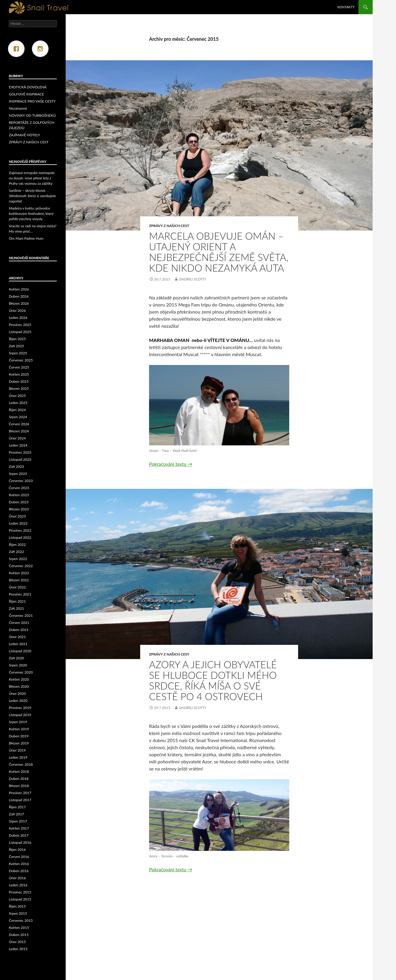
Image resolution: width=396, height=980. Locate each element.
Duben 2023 (19, 502)
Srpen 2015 (18, 913)
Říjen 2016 (17, 850)
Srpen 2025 (18, 353)
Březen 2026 (19, 303)
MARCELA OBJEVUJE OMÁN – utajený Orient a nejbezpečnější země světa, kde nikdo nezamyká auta (219, 252)
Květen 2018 (19, 771)
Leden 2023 (18, 523)
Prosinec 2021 (20, 594)
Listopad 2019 (20, 715)
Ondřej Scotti (192, 279)
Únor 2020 (17, 693)
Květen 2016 (19, 864)
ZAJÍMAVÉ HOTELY (24, 135)
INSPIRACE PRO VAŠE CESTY (32, 101)
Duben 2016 (19, 871)
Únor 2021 (17, 637)
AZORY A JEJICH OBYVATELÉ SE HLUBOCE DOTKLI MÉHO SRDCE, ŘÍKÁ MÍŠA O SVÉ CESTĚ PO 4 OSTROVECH (213, 680)
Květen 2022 (19, 573)
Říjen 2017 (17, 807)
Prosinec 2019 (20, 708)
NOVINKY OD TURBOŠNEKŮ (32, 115)
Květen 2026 (19, 289)
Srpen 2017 (18, 821)
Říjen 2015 (17, 906)
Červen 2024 (19, 424)
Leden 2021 (18, 644)
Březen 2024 (19, 431)
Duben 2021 (19, 630)
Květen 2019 (19, 729)
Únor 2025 (17, 396)
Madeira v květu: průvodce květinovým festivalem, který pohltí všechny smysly (31, 214)
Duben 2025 (19, 381)
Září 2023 (16, 467)
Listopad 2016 (20, 842)
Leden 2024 (18, 445)
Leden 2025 (18, 403)
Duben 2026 (19, 296)
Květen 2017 (19, 828)
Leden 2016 (18, 885)
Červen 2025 (19, 367)
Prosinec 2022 (20, 530)
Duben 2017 (19, 835)
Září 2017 (16, 814)
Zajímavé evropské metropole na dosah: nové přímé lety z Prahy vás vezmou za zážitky (32, 178)
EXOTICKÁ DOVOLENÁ (28, 87)
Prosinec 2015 (20, 892)
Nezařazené (18, 108)
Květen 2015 (19, 928)
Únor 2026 (17, 310)
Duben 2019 (19, 736)
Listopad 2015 (20, 899)
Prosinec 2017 (20, 793)
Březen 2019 (19, 743)
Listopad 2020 (20, 651)
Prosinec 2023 (20, 452)
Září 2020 (16, 658)
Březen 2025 (19, 388)
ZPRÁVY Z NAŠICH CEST (169, 226)
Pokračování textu (171, 464)
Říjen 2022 (17, 545)
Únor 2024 (17, 438)
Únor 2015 (17, 942)
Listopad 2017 (20, 800)
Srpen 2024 (18, 417)
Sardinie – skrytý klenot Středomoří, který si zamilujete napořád (32, 196)
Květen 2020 (19, 679)
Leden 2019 (18, 757)
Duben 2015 (19, 935)
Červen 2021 (19, 623)
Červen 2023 (19, 488)
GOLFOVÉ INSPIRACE (26, 94)
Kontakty (346, 7)
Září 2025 (16, 346)
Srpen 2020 (18, 665)
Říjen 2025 (17, 339)
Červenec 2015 (21, 920)
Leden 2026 (18, 318)
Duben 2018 (19, 779)
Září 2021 (16, 608)
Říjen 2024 (17, 410)
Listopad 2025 (20, 332)
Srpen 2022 (18, 559)
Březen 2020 (19, 686)
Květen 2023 (19, 495)
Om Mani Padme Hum (26, 238)
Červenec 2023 (21, 481)
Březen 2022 (19, 580)
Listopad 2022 (20, 537)
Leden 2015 (18, 949)
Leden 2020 (18, 701)
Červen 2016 (19, 857)
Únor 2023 (17, 516)
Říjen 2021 (17, 601)
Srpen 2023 (18, 474)
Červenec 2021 (21, 615)
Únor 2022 (17, 587)
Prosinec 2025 (20, 325)
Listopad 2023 (20, 459)
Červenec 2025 (21, 360)
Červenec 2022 (21, 566)
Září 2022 (16, 552)
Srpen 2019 (18, 722)
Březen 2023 (19, 509)
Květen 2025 (19, 374)
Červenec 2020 (21, 672)
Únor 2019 (17, 750)
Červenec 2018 (21, 764)
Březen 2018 (19, 786)
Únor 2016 (17, 878)
